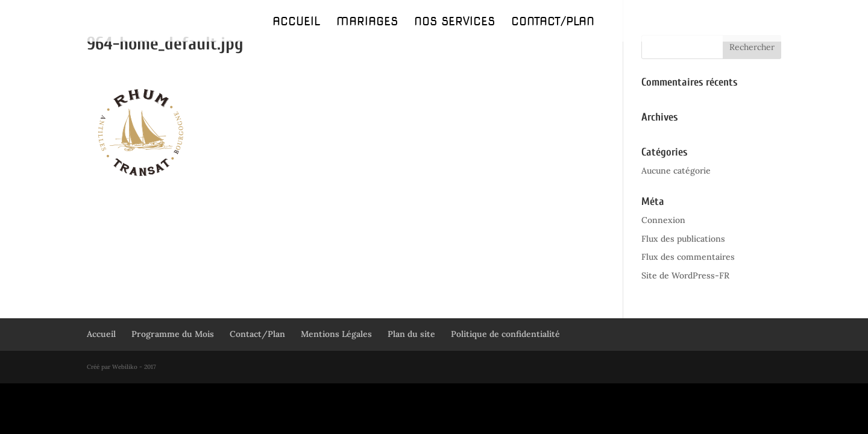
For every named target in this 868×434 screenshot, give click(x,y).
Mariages (367, 23)
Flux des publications (683, 239)
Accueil (296, 23)
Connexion (663, 220)
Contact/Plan (553, 23)
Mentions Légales (336, 334)
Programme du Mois (173, 334)
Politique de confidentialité (505, 334)
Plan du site (411, 334)
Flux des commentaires (688, 257)
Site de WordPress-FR (685, 275)
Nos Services (454, 23)
